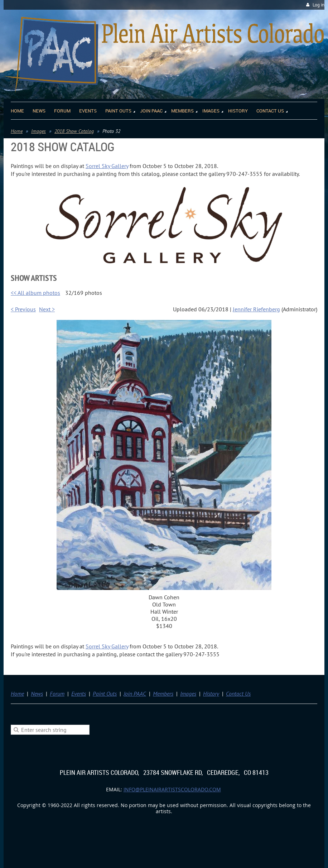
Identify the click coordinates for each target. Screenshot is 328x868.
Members (163, 694)
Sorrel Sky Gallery (107, 166)
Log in (319, 5)
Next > (47, 309)
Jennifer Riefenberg (256, 309)
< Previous (23, 309)
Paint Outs (105, 694)
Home (17, 131)
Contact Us (238, 694)
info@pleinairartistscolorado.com (172, 789)
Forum (57, 694)
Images (38, 131)
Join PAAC (135, 694)
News (37, 694)
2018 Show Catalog (74, 131)
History (211, 694)
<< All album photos (35, 293)
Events (79, 694)
